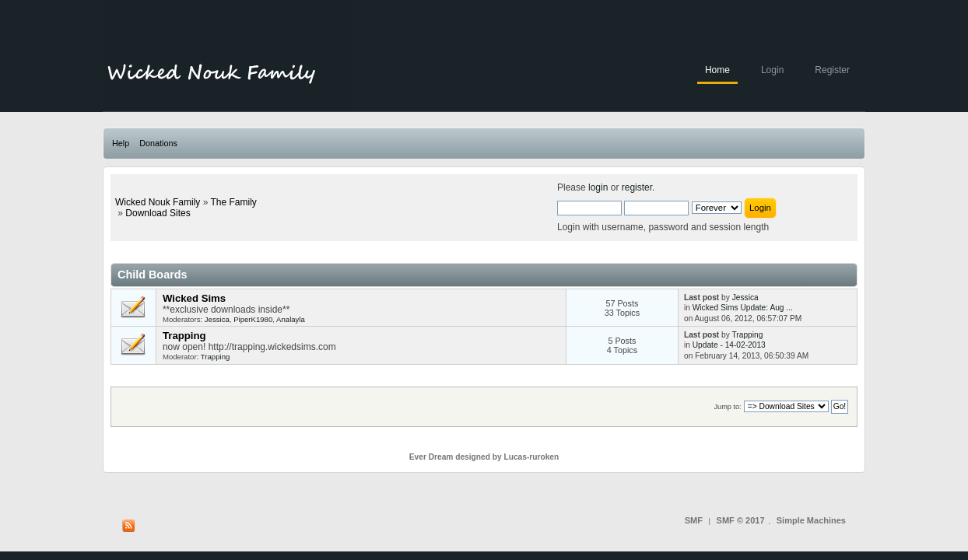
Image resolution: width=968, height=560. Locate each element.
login (598, 187)
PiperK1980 (253, 319)
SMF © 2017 (741, 520)
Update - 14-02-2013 (729, 345)
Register (832, 70)
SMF (694, 520)
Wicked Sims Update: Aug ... (743, 308)
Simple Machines (811, 520)
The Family (233, 202)
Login (772, 70)
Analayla (291, 319)
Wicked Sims (194, 298)
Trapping (184, 336)
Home (717, 70)
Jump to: (727, 407)
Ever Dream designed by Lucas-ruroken (484, 457)
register (637, 187)
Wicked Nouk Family (158, 202)
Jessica (217, 319)
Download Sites (158, 213)
